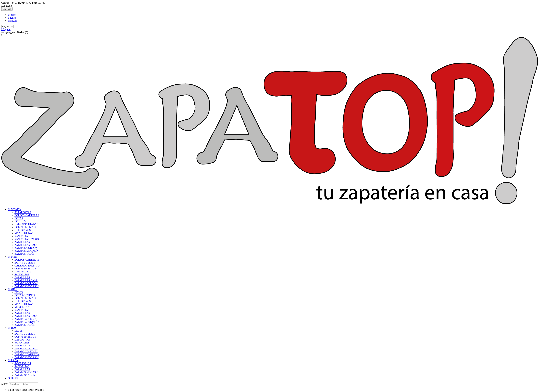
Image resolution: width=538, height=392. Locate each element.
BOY (12, 328)
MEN (12, 257)
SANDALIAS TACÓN (27, 239)
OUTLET (13, 378)
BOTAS (19, 218)
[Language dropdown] (7, 9)
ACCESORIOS (23, 363)
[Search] (23, 384)
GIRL (13, 289)
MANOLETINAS (24, 233)
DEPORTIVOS (23, 230)
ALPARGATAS (23, 212)
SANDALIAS (22, 236)
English (12, 18)
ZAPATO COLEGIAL (26, 319)
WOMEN (15, 209)
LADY (13, 360)
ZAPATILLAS (22, 242)
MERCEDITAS (23, 307)
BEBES (19, 292)
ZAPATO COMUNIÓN (27, 322)
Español (12, 15)
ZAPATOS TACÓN (25, 254)
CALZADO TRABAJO (27, 224)
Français (12, 21)
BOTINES (20, 221)
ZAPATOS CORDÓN (26, 248)
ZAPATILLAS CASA (26, 245)
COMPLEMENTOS (25, 227)
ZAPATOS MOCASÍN (26, 251)
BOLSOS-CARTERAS (27, 215)
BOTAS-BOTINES (25, 263)
